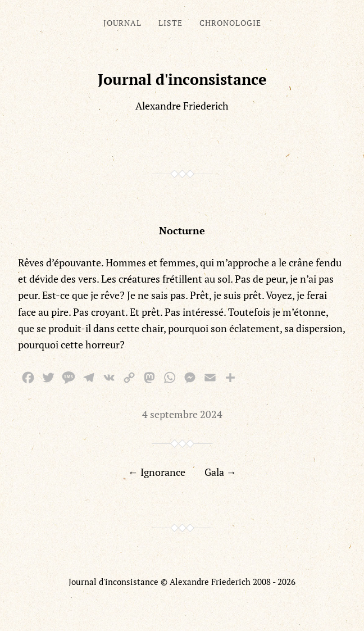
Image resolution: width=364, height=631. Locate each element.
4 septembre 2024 (182, 414)
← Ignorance (157, 472)
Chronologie (230, 23)
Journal (122, 23)
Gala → (220, 472)
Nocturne (182, 230)
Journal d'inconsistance (182, 79)
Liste (170, 23)
